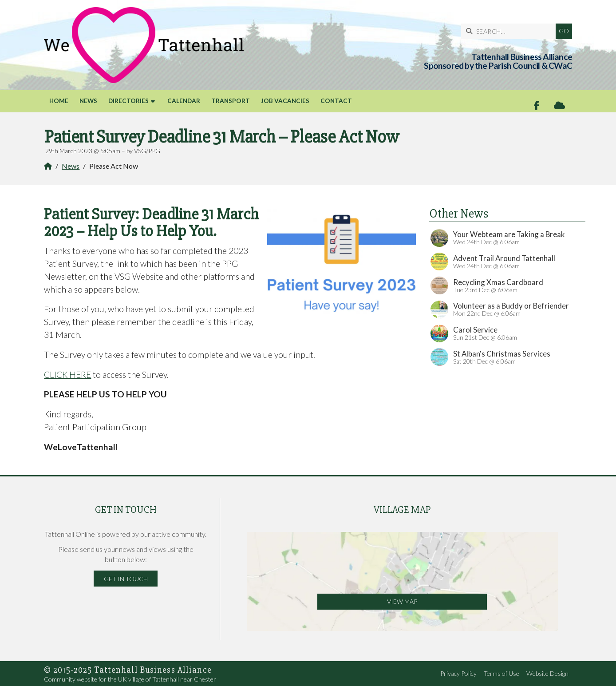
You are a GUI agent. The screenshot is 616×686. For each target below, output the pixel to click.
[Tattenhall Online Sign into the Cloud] (559, 105)
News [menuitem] (88, 101)
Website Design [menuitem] (547, 673)
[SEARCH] (511, 31)
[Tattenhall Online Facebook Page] (537, 105)
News (71, 166)
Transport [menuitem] (231, 101)
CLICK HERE (67, 375)
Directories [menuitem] (128, 101)
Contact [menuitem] (336, 101)
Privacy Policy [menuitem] (458, 673)
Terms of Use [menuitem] (501, 673)
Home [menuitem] (59, 101)
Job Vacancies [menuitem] (285, 101)
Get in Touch (126, 579)
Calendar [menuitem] (184, 101)
